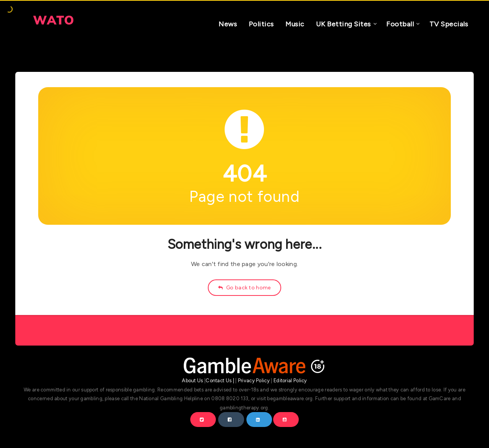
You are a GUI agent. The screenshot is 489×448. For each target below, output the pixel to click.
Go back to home (244, 288)
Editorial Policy (290, 381)
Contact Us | (220, 381)
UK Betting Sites (343, 24)
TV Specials (449, 24)
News (228, 24)
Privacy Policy (254, 381)
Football (400, 24)
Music (295, 24)
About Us (192, 381)
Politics (261, 24)
